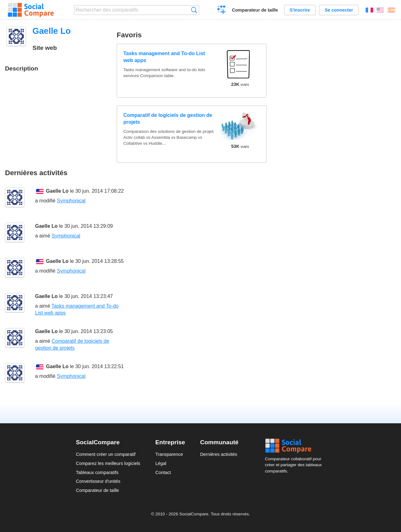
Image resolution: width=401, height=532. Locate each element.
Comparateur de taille (255, 10)
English (380, 10)
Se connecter (339, 10)
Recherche (194, 10)
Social (295, 446)
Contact (163, 472)
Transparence (169, 454)
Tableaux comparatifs (97, 472)
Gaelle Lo (57, 191)
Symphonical (71, 201)
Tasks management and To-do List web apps (164, 57)
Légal (161, 463)
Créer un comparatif (222, 11)
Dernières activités (219, 454)
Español (391, 10)
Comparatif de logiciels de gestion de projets (168, 119)
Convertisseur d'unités (98, 481)
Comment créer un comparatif (106, 454)
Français (369, 10)
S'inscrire (300, 10)
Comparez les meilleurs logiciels (108, 463)
